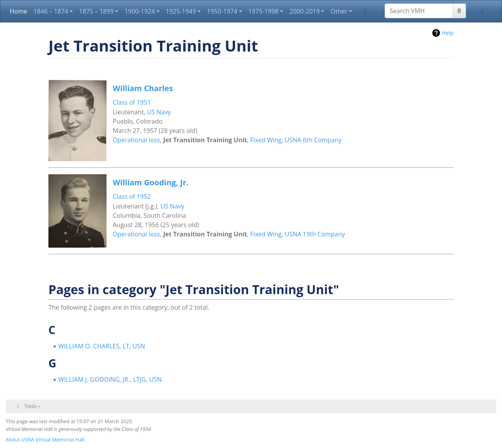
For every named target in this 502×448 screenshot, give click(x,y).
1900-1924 (139, 11)
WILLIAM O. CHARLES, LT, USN (102, 346)
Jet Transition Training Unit (205, 140)
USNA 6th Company (313, 140)
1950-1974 (222, 11)
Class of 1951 (132, 102)
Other (339, 11)
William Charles (143, 88)
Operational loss (136, 140)
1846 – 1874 (51, 11)
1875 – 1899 (96, 11)
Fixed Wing (266, 140)
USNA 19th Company (315, 234)
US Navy (159, 112)
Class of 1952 (132, 196)
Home (18, 11)
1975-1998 (263, 11)
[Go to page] (459, 11)
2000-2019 (304, 11)
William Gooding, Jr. (150, 182)
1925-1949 (181, 11)
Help (448, 33)
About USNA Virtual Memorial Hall (45, 439)
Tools (31, 406)
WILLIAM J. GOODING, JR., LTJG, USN (110, 379)
